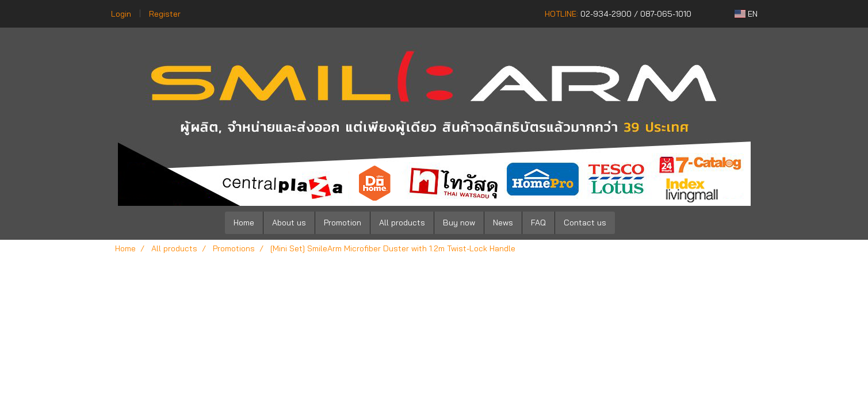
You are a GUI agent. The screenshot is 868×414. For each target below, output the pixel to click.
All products (402, 223)
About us (289, 223)
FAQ (538, 223)
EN (746, 14)
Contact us (585, 223)
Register (165, 14)
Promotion (343, 223)
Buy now (459, 223)
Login (121, 14)
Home (244, 223)
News (503, 223)
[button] (632, 223)
